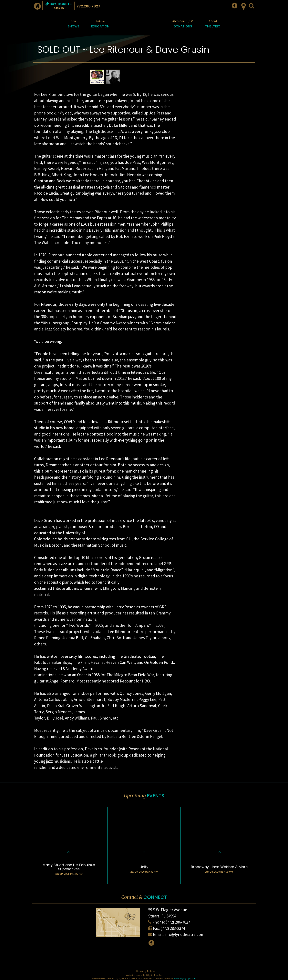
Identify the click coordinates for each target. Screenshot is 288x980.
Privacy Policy (146, 971)
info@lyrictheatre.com (184, 934)
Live (74, 24)
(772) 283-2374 (173, 928)
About (213, 24)
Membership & (183, 24)
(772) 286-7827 (178, 922)
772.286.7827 (88, 6)
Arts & (100, 24)
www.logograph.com (185, 978)
